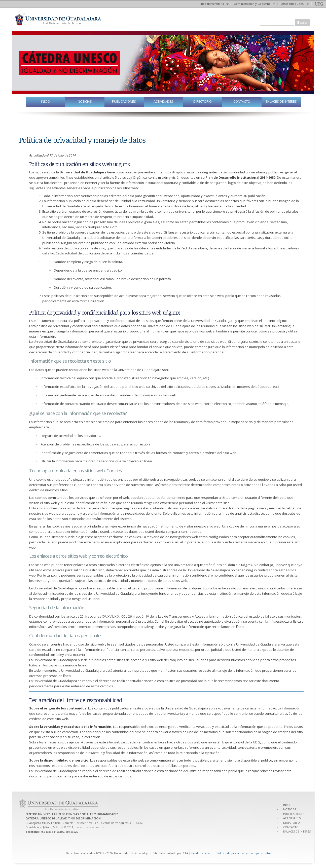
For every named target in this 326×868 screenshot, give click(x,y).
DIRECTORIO (203, 101)
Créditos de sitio (202, 853)
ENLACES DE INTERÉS (281, 101)
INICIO (46, 101)
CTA (185, 853)
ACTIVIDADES (163, 101)
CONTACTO (242, 101)
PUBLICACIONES (124, 101)
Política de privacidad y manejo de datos (244, 853)
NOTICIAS (85, 101)
